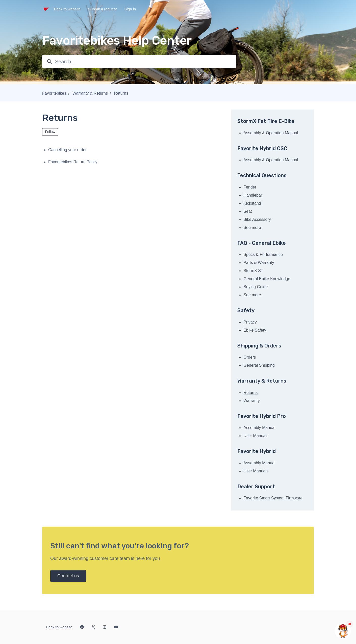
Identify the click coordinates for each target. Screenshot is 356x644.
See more (252, 227)
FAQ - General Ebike (262, 243)
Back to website (67, 9)
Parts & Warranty (259, 263)
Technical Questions (262, 175)
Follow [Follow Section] (50, 132)
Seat (248, 211)
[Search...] (139, 62)
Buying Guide (256, 287)
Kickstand (252, 203)
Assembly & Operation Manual (271, 133)
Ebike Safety (255, 330)
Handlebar (253, 195)
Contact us (68, 576)
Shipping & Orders (259, 346)
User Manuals (256, 436)
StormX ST (253, 271)
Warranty (251, 401)
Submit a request (102, 9)
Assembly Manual (259, 428)
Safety (246, 310)
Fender (250, 187)
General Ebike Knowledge (267, 279)
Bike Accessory (257, 219)
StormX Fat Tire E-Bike (266, 121)
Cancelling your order (67, 150)
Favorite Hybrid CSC (262, 148)
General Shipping (259, 365)
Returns (121, 93)
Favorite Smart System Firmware (273, 498)
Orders (250, 357)
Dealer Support (256, 487)
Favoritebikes (54, 93)
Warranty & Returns (90, 93)
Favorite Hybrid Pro (262, 416)
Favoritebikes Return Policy (73, 162)
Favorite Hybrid (257, 451)
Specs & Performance (263, 254)
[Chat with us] (343, 631)
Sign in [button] (130, 9)
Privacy (250, 322)
